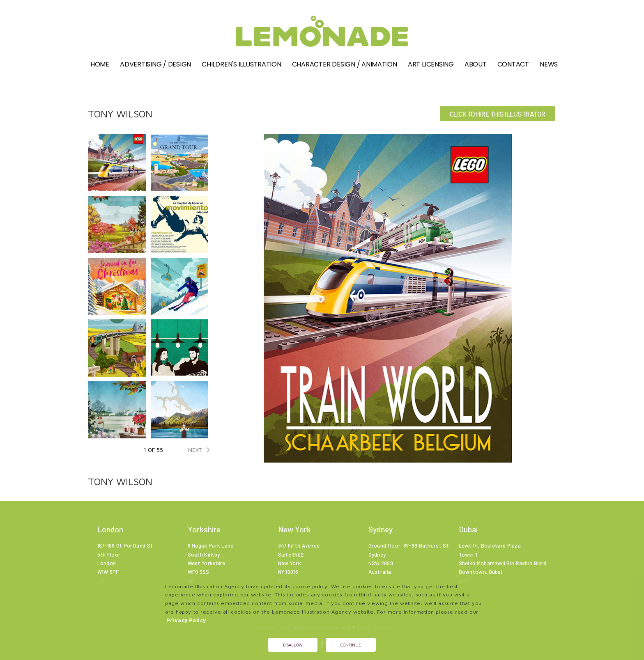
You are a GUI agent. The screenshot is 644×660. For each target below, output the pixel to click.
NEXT (201, 450)
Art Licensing (431, 64)
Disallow (293, 645)
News (549, 64)
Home (100, 64)
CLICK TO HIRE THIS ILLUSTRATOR (498, 114)
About (476, 64)
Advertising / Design (155, 64)
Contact (513, 64)
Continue (351, 645)
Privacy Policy (186, 620)
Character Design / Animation (345, 64)
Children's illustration (241, 64)
